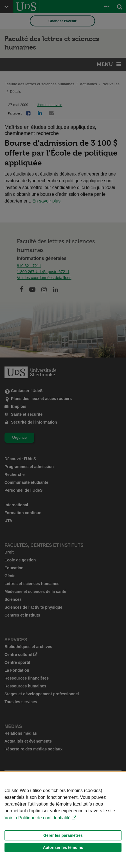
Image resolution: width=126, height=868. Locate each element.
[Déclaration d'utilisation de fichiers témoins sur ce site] (63, 820)
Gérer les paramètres (63, 835)
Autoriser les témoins (63, 847)
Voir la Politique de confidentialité (38, 818)
